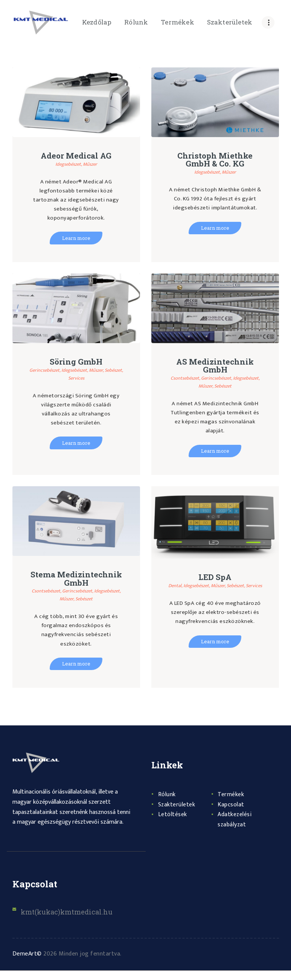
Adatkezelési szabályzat (237, 829)
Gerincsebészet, (52, 370)
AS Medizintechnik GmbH (215, 366)
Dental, (180, 587)
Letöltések (174, 824)
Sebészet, (67, 378)
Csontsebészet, (198, 379)
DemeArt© (27, 963)
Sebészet (239, 387)
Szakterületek (179, 814)
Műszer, (109, 370)
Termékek (232, 804)
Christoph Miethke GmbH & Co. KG (215, 160)
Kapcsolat (232, 814)
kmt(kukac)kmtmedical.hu (72, 920)
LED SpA (215, 578)
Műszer (92, 164)
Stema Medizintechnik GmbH (76, 584)
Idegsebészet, (68, 164)
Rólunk (168, 804)
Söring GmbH (76, 362)
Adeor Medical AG (76, 156)
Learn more (76, 238)
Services (87, 378)
